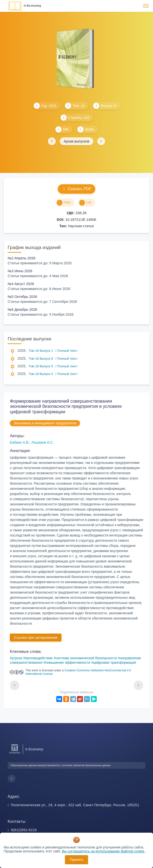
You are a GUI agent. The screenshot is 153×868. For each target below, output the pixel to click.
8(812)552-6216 (24, 830)
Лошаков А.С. (43, 442)
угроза (17, 658)
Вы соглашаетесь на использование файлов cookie (104, 851)
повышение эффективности (68, 662)
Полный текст (67, 351)
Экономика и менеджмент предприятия (45, 423)
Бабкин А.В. (20, 442)
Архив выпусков (76, 141)
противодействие (39, 658)
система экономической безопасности (86, 658)
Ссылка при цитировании (36, 638)
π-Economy (32, 6)
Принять (77, 860)
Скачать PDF (76, 189)
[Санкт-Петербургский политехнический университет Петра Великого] (15, 754)
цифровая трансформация (115, 662)
